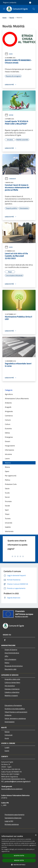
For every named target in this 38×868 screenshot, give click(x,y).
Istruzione (8, 454)
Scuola (7, 493)
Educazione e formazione (13, 705)
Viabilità (8, 527)
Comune (8, 420)
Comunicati (10, 179)
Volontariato (9, 531)
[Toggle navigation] (4, 9)
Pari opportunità (11, 476)
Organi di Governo (11, 650)
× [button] (36, 835)
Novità (12, 18)
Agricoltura (9, 394)
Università (9, 523)
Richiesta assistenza (12, 824)
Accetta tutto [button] (19, 856)
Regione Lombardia (10, 2)
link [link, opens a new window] (8, 851)
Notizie (9, 115)
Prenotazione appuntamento (14, 815)
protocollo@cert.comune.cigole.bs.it (18, 781)
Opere (7, 471)
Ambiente (8, 403)
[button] (19, 865)
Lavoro (7, 458)
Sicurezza (8, 501)
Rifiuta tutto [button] (19, 860)
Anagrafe (8, 407)
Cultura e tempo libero (12, 682)
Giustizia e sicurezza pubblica (15, 709)
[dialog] (19, 851)
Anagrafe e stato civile (12, 679)
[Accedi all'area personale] (30, 3)
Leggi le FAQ (9, 821)
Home (4, 18)
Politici (7, 663)
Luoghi (7, 747)
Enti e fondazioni (10, 659)
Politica (7, 480)
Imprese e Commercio (12, 689)
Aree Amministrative (12, 653)
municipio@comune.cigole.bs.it (12, 789)
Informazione (9, 450)
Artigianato (9, 411)
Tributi (7, 514)
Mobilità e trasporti (11, 695)
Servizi (7, 497)
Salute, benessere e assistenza (15, 718)
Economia (8, 428)
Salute (7, 488)
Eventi (7, 751)
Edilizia (7, 433)
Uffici (6, 656)
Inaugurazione (10, 446)
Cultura (8, 424)
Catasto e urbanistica (12, 692)
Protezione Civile (11, 484)
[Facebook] (5, 640)
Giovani (8, 441)
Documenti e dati (11, 669)
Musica (7, 467)
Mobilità (8, 463)
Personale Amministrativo (14, 666)
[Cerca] (34, 9)
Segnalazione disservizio (13, 818)
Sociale (7, 506)
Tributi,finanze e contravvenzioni (16, 712)
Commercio (9, 416)
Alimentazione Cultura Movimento (17, 398)
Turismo (8, 518)
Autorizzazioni (10, 722)
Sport (7, 510)
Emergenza (9, 437)
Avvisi (9, 54)
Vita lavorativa (10, 686)
